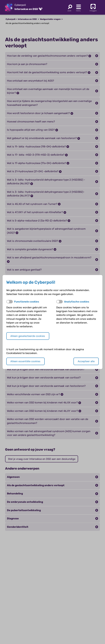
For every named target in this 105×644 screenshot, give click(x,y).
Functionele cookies (27, 302)
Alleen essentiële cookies (25, 361)
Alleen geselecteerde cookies (28, 336)
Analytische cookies (77, 302)
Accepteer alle (86, 361)
